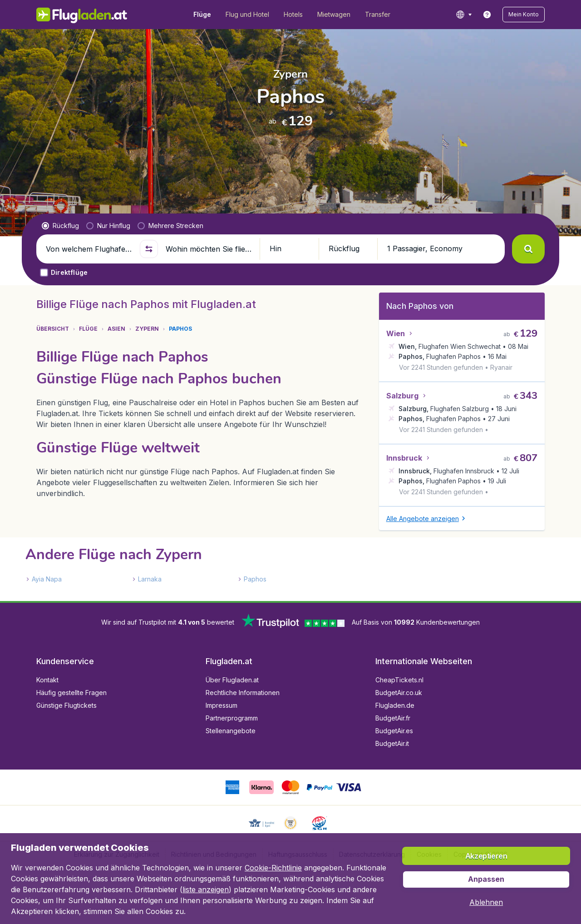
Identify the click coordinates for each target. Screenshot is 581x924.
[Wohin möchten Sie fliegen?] (209, 249)
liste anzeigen (206, 889)
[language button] (464, 15)
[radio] (60, 226)
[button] (524, 15)
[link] (487, 15)
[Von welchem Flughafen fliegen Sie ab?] (89, 249)
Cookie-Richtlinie (273, 868)
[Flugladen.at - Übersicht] (82, 15)
